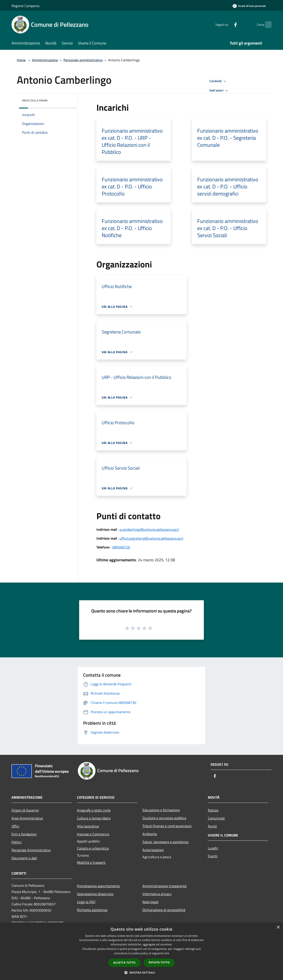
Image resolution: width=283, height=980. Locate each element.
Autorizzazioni (153, 850)
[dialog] (141, 951)
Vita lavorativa (88, 826)
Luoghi (213, 848)
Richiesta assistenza (92, 910)
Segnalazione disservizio (95, 894)
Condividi (218, 81)
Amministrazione (45, 60)
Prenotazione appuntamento (98, 886)
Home (21, 60)
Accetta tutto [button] (124, 963)
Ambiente (150, 834)
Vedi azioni (219, 91)
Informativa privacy (157, 894)
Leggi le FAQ (86, 902)
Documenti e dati (24, 858)
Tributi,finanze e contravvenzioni (167, 826)
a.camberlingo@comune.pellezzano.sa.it (149, 529)
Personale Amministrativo (31, 850)
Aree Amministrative (27, 818)
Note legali (150, 902)
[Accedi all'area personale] (249, 6)
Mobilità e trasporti (91, 862)
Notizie (213, 810)
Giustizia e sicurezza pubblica (164, 818)
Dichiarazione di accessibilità (164, 910)
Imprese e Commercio (93, 834)
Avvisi (212, 826)
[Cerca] (266, 25)
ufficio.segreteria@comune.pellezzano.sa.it (151, 538)
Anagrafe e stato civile (94, 810)
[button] (141, 972)
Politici (17, 842)
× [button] (278, 927)
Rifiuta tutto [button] (159, 962)
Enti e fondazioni (24, 834)
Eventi (213, 856)
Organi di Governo (25, 810)
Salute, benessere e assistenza (165, 842)
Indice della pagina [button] (35, 100)
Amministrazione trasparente (164, 886)
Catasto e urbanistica (93, 848)
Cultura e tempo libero (94, 818)
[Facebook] (227, 24)
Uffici (15, 826)
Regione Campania (25, 6)
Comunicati (216, 818)
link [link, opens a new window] (167, 953)
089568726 (121, 547)
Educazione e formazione (161, 810)
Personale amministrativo (83, 60)
